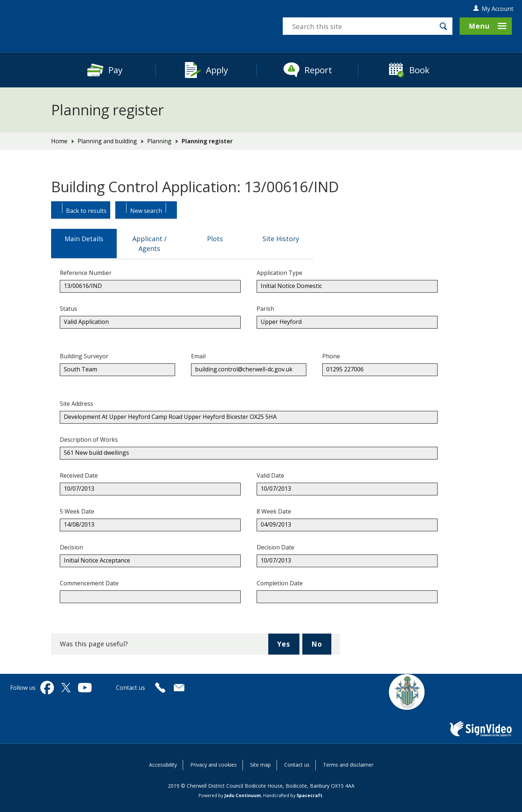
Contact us (297, 765)
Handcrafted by (293, 795)
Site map (260, 765)
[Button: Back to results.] (81, 211)
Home (59, 141)
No (321, 647)
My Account (498, 9)
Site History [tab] (281, 239)
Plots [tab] (215, 239)
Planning (159, 141)
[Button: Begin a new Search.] (146, 211)
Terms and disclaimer (348, 765)
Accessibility (163, 765)
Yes (288, 647)
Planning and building (107, 141)
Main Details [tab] (84, 239)
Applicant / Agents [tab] (150, 244)
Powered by (230, 795)
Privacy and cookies (214, 765)
